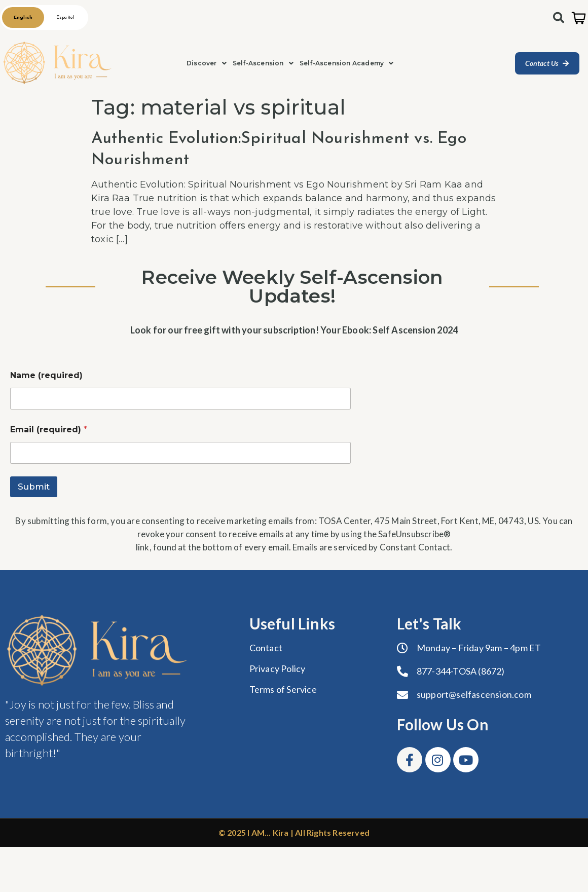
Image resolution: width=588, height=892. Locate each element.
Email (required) (49, 430)
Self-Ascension (263, 63)
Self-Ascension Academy (347, 63)
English (23, 17)
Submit (34, 487)
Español (65, 17)
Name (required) (46, 375)
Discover (207, 63)
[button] (207, 63)
